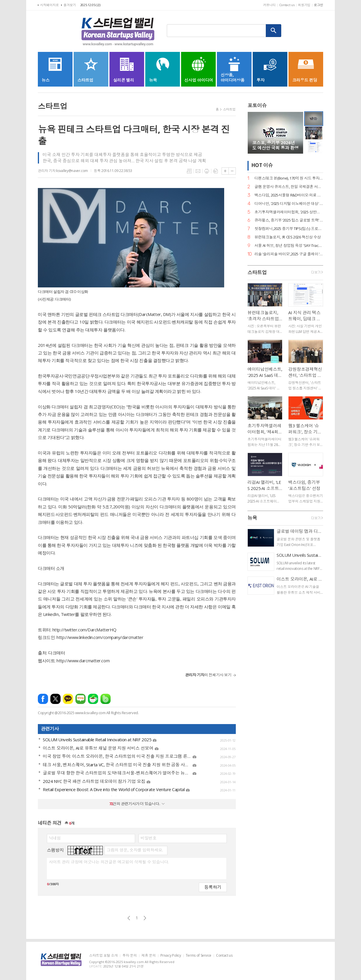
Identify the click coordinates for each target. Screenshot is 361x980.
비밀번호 (148, 838)
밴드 (106, 699)
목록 (189, 171)
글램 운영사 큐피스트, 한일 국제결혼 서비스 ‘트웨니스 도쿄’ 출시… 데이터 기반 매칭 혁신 (289, 187)
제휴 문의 (149, 956)
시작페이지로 (49, 5)
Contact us (287, 5)
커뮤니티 (269, 5)
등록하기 (213, 887)
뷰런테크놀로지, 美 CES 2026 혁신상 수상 (288, 237)
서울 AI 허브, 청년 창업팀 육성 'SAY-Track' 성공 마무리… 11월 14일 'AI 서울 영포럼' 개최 (289, 246)
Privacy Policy (171, 956)
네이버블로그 (80, 699)
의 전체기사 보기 (208, 675)
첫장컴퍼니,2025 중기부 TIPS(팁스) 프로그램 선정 (289, 229)
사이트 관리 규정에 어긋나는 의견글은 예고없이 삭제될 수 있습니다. (109, 862)
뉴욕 (252, 518)
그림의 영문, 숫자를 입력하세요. (135, 850)
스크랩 (215, 171)
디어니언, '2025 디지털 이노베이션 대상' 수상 (289, 204)
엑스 (55, 699)
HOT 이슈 (262, 165)
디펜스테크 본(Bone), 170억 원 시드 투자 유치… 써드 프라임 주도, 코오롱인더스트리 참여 (289, 178)
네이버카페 (93, 699)
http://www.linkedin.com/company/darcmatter (100, 637)
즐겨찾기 (70, 5)
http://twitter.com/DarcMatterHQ (84, 630)
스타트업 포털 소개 (103, 956)
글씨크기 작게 (232, 171)
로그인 (318, 5)
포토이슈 (257, 105)
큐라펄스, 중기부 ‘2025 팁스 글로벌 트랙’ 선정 (289, 220)
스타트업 (229, 109)
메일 (198, 171)
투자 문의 (129, 956)
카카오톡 (68, 699)
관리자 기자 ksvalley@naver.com (63, 171)
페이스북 (43, 699)
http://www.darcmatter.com (83, 661)
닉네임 (55, 838)
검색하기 (274, 31)
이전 (129, 918)
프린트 (207, 171)
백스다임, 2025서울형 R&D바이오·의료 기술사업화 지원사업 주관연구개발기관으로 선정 (289, 195)
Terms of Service (199, 956)
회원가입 (304, 5)
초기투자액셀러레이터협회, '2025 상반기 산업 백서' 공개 (289, 212)
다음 (145, 918)
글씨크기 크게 (225, 171)
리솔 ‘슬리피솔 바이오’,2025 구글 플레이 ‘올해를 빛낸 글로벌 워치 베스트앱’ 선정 (289, 254)
